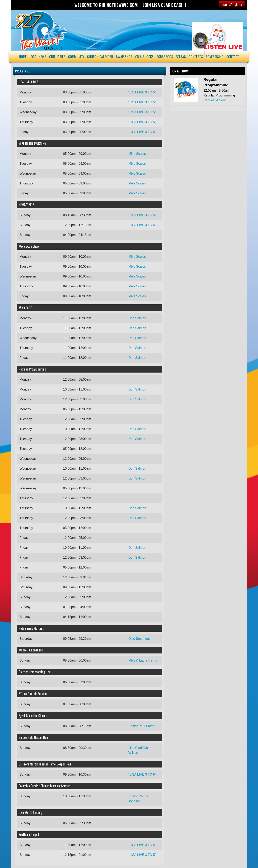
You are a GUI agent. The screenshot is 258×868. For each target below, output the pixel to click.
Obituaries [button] (57, 57)
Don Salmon (137, 318)
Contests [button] (196, 57)
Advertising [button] (215, 57)
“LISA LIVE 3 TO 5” (142, 92)
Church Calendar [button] (100, 57)
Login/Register (232, 5)
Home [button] (23, 57)
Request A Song (215, 100)
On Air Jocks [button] (144, 57)
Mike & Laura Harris (143, 660)
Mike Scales (137, 154)
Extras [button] (181, 57)
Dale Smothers (139, 639)
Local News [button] (38, 57)
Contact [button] (233, 57)
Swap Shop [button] (124, 57)
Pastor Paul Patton (142, 726)
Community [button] (76, 57)
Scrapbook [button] (165, 57)
